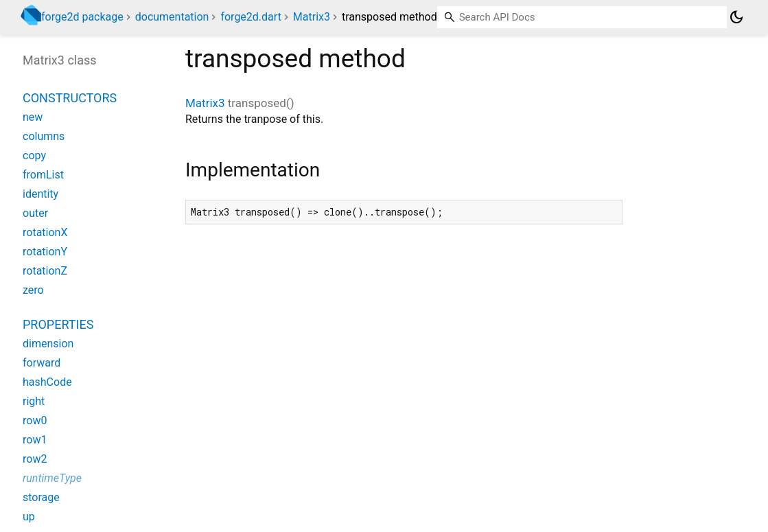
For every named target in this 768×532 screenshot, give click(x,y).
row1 (35, 440)
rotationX (45, 232)
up (29, 517)
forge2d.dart (251, 17)
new (33, 117)
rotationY (45, 252)
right (34, 401)
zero (33, 290)
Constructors (70, 98)
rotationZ (45, 271)
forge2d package (82, 17)
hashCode (47, 382)
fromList (43, 175)
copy (34, 155)
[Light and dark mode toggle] (736, 17)
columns (44, 136)
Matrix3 (312, 17)
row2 (35, 459)
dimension (48, 344)
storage (41, 497)
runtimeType (52, 478)
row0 (35, 420)
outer (35, 213)
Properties (58, 324)
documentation (172, 17)
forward (42, 363)
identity (40, 194)
